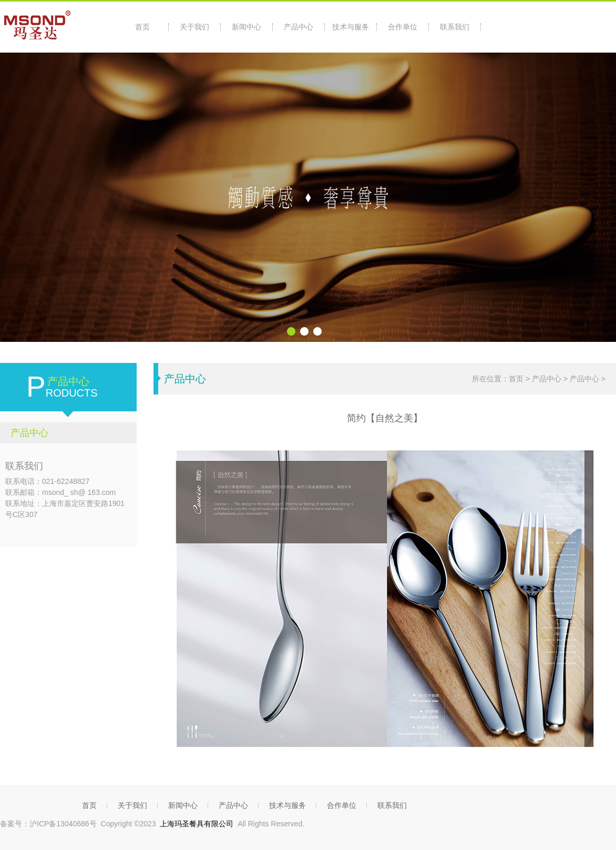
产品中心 (299, 27)
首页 (142, 27)
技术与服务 (351, 27)
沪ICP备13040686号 (63, 824)
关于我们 (194, 27)
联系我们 (455, 27)
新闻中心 (247, 27)
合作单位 (403, 27)
